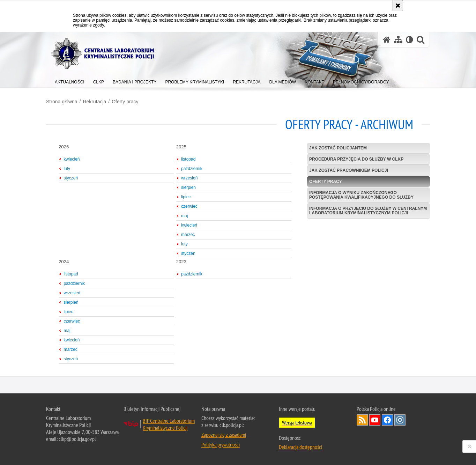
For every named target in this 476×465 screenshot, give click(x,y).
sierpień (188, 187)
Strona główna (62, 102)
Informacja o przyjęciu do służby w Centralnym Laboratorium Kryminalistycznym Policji (368, 211)
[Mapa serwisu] (398, 40)
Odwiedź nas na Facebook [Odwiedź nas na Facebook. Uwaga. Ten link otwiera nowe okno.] (387, 420)
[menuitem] (70, 80)
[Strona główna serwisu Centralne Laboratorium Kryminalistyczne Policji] (387, 40)
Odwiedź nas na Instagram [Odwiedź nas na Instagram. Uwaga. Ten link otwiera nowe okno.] (400, 420)
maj (184, 216)
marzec (188, 235)
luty (67, 169)
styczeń (71, 178)
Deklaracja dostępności (300, 447)
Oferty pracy (125, 102)
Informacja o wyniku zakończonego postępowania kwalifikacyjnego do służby (361, 195)
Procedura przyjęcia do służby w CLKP (356, 159)
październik (192, 169)
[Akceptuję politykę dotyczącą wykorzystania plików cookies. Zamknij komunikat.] (398, 6)
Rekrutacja (94, 102)
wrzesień (189, 178)
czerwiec (189, 206)
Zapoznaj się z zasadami (224, 435)
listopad (188, 159)
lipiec (186, 197)
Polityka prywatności (221, 444)
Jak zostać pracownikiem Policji (349, 170)
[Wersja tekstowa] (410, 40)
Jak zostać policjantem (338, 148)
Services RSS (362, 420)
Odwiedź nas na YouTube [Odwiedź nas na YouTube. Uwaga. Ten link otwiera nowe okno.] (375, 420)
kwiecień (72, 159)
